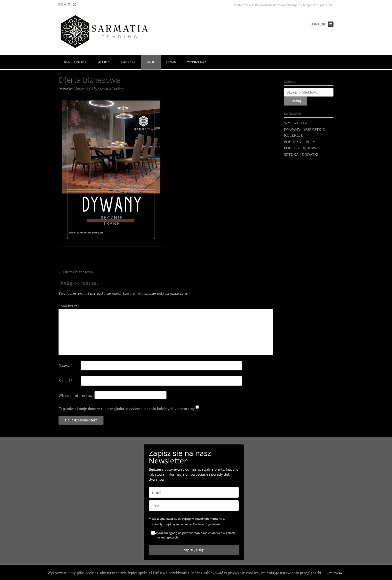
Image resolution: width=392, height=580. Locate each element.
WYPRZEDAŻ (197, 62)
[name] (194, 506)
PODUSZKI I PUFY (300, 142)
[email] (194, 492)
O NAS (171, 62)
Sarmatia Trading (111, 89)
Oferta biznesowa (76, 272)
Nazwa (65, 365)
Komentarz (69, 306)
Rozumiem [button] (334, 573)
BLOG (151, 62)
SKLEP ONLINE (75, 62)
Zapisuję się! (194, 550)
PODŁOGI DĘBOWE (301, 148)
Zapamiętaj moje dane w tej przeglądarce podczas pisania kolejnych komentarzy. (127, 409)
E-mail (65, 380)
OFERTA (104, 62)
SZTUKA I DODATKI (301, 155)
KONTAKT (128, 62)
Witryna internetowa (76, 395)
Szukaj (296, 101)
